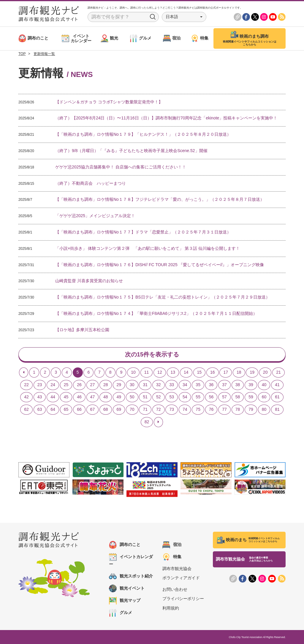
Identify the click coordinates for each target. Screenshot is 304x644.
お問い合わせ (175, 589)
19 (252, 372)
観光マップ (125, 601)
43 (40, 397)
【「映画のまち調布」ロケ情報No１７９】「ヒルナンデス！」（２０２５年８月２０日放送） (143, 134)
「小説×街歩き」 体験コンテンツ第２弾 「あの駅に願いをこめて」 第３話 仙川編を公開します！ (148, 248)
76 (211, 410)
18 (239, 372)
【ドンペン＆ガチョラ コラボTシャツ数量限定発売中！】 (109, 102)
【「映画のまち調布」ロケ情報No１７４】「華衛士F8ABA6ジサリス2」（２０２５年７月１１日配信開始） (156, 313)
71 (145, 410)
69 (119, 410)
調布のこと (125, 545)
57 (224, 397)
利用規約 (171, 608)
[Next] (158, 422)
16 (213, 372)
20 (265, 372)
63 (40, 410)
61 (277, 397)
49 (119, 397)
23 (40, 385)
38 (238, 385)
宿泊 (172, 545)
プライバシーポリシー (183, 599)
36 (211, 385)
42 (26, 397)
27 (93, 385)
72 (159, 410)
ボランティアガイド (181, 578)
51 (145, 397)
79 (251, 410)
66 (79, 410)
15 (199, 372)
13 (173, 372)
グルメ (121, 613)
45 (66, 397)
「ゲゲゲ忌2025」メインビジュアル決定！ (95, 216)
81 (277, 410)
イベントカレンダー (131, 560)
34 (185, 385)
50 (132, 397)
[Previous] (24, 372)
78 (238, 410)
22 (26, 385)
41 (277, 385)
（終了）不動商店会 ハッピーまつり (91, 183)
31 (145, 385)
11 (147, 372)
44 (53, 397)
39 (251, 385)
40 (264, 385)
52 (159, 397)
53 (172, 397)
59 (251, 397)
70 (132, 410)
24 (53, 385)
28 (106, 385)
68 (106, 410)
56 (211, 397)
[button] (184, 17)
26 (79, 385)
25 (66, 385)
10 (133, 372)
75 (198, 410)
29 (119, 385)
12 (160, 372)
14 (186, 372)
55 (198, 397)
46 (79, 397)
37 (224, 385)
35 (198, 385)
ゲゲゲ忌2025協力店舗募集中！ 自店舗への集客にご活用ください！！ (121, 167)
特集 (172, 557)
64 (53, 410)
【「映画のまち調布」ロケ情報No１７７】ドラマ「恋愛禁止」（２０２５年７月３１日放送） (143, 232)
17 (226, 372)
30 (132, 385)
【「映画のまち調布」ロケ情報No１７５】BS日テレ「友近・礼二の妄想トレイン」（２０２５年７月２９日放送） (163, 297)
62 (26, 410)
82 (147, 422)
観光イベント (127, 588)
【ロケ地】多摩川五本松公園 (82, 330)
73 (172, 410)
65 (66, 410)
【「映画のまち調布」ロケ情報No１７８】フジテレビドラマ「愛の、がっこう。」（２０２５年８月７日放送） (160, 199)
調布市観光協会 (177, 569)
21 (278, 372)
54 (185, 397)
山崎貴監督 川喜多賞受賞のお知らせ (89, 281)
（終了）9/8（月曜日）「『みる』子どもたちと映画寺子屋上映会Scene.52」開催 (131, 151)
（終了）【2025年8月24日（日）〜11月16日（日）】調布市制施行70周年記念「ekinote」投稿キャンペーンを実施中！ (166, 118)
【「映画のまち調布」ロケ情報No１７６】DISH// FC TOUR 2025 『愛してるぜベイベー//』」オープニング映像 (160, 265)
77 (224, 410)
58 (238, 397)
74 (185, 410)
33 (172, 385)
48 (106, 397)
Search (153, 17)
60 (264, 397)
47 (93, 397)
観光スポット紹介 (131, 576)
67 (93, 410)
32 (159, 385)
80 (264, 410)
